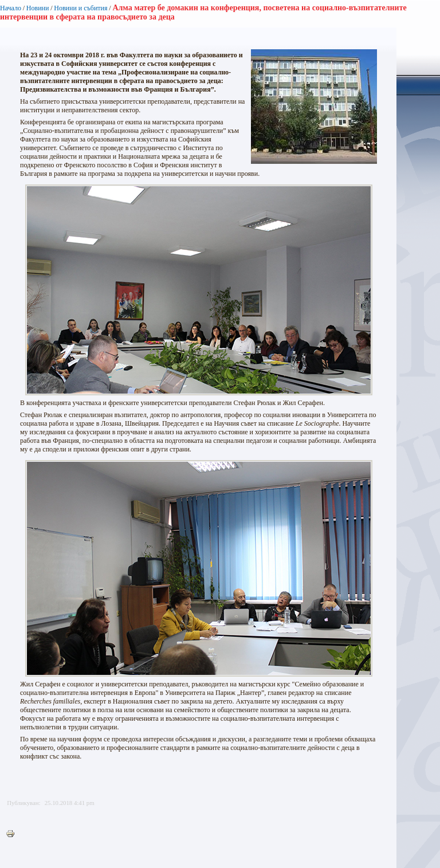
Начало (11, 8)
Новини (38, 8)
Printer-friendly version (13, 834)
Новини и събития (80, 8)
